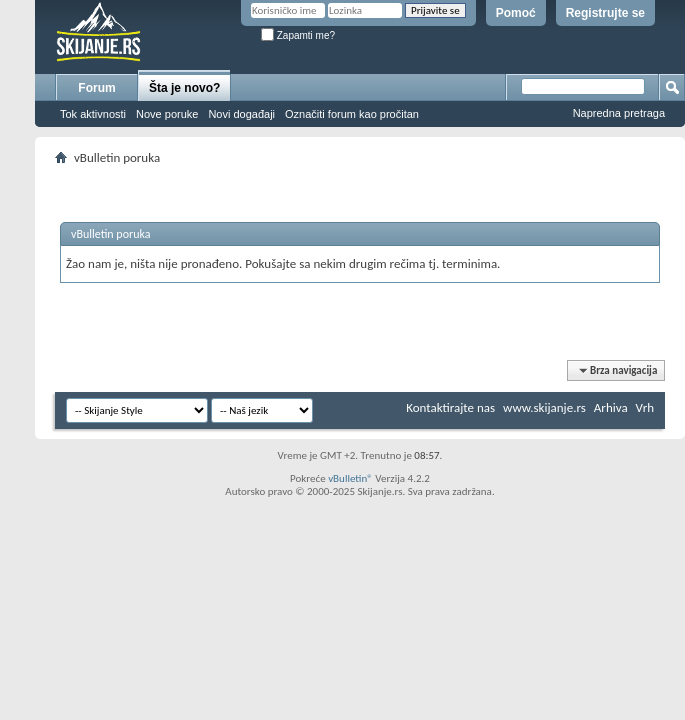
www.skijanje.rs (544, 407)
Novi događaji (241, 114)
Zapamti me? (298, 35)
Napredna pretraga (619, 113)
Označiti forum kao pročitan (352, 114)
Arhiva (611, 407)
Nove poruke (167, 114)
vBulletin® (350, 478)
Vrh (645, 407)
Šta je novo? (184, 88)
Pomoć (516, 13)
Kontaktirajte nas (450, 407)
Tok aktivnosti (93, 114)
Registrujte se (605, 13)
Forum (96, 88)
